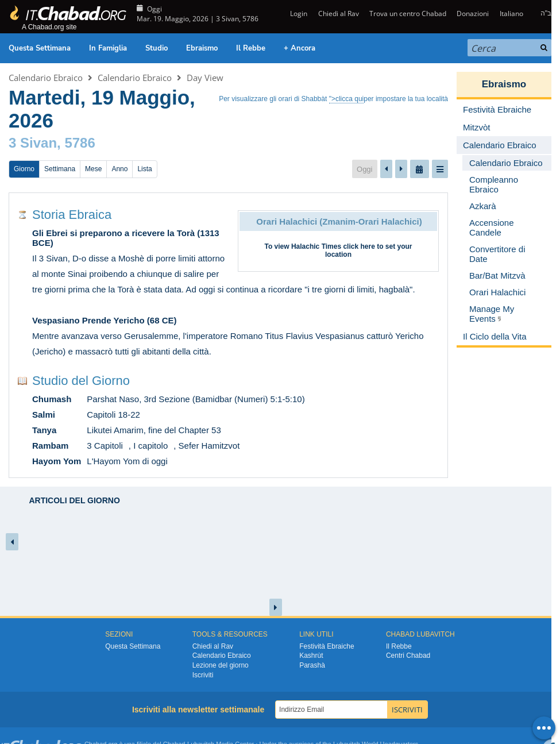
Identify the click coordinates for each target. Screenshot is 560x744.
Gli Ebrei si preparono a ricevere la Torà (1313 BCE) (126, 238)
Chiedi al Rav (339, 14)
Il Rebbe (251, 48)
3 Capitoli (105, 446)
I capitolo (150, 446)
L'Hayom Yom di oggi (127, 461)
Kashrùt (311, 656)
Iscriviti (203, 675)
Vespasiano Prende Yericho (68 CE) (105, 320)
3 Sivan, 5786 (52, 143)
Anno (119, 169)
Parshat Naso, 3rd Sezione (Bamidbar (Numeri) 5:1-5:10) (196, 399)
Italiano (511, 14)
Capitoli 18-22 (113, 415)
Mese (93, 169)
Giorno (24, 169)
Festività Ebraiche (327, 646)
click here (359, 246)
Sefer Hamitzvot (209, 446)
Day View (205, 78)
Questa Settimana (40, 48)
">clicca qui (347, 99)
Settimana (60, 169)
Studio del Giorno (81, 381)
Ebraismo (202, 48)
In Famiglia (108, 48)
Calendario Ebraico (46, 78)
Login (298, 14)
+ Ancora (300, 48)
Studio (157, 48)
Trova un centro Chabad (408, 14)
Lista (144, 169)
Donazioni (473, 14)
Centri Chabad (408, 656)
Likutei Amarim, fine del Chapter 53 (154, 430)
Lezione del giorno (221, 665)
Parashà (312, 665)
